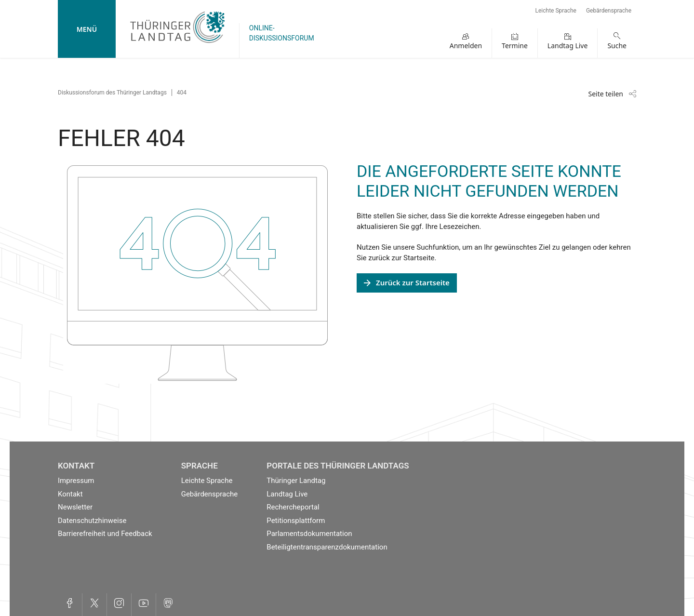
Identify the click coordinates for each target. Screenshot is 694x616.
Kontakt (70, 494)
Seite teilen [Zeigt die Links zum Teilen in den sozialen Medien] (606, 94)
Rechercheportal (293, 507)
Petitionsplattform (296, 521)
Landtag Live (568, 46)
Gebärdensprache (609, 11)
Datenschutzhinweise (92, 521)
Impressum (76, 481)
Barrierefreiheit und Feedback (105, 534)
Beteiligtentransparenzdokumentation (327, 547)
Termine (515, 46)
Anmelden (466, 46)
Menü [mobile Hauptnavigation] (87, 29)
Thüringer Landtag (296, 481)
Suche (617, 46)
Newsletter (75, 507)
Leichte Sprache (556, 11)
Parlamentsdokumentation (309, 534)
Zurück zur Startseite (413, 282)
